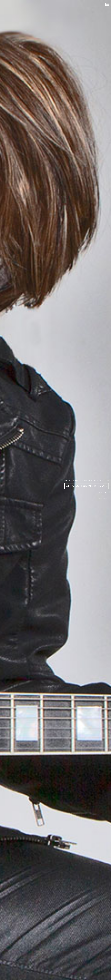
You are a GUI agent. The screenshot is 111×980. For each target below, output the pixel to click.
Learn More (103, 498)
